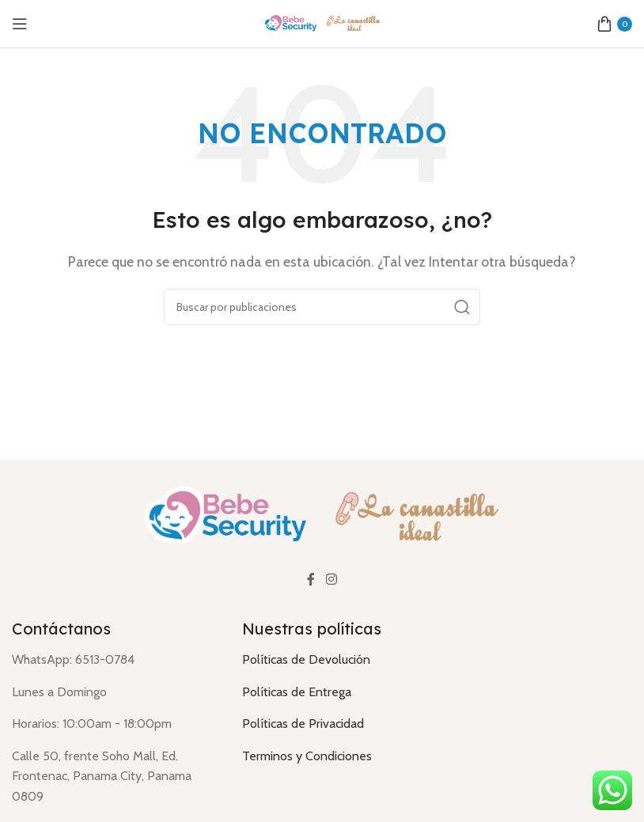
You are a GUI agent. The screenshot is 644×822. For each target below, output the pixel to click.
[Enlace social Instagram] (331, 580)
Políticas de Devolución (306, 659)
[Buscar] (322, 307)
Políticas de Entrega (297, 692)
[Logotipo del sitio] (322, 23)
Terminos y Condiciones (307, 756)
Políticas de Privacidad (303, 724)
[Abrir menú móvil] (20, 24)
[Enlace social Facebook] (311, 580)
